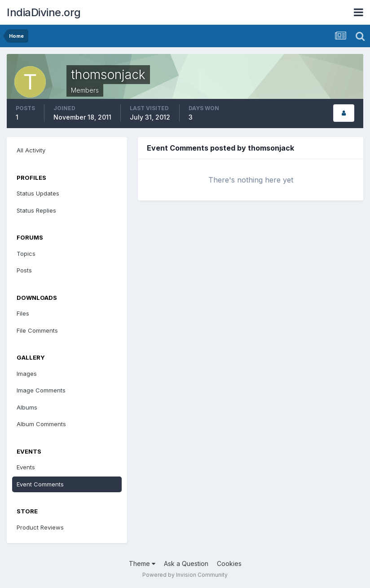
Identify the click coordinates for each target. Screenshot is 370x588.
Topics (26, 254)
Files (23, 313)
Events (26, 467)
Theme (142, 563)
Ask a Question (186, 563)
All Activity (31, 150)
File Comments (37, 330)
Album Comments (41, 424)
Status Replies (36, 210)
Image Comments (41, 390)
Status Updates (38, 193)
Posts (24, 270)
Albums (27, 407)
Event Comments (40, 484)
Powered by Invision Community (185, 575)
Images (27, 374)
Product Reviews (40, 527)
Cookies (229, 563)
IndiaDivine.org (44, 12)
